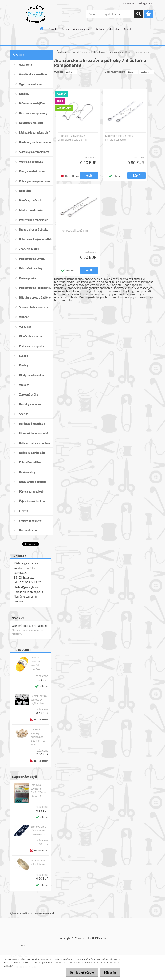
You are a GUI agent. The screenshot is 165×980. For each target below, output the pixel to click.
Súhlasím (109, 972)
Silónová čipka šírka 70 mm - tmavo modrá (39, 830)
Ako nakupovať (82, 29)
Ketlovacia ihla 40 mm (75, 231)
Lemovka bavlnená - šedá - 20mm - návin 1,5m (39, 791)
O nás (66, 29)
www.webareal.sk (45, 913)
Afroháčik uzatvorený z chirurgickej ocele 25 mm (73, 138)
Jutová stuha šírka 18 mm (38, 862)
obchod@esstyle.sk (26, 587)
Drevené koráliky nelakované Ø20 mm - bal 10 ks (38, 737)
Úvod (59, 52)
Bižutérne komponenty (111, 52)
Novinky (53, 29)
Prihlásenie (129, 3)
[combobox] (132, 72)
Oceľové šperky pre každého (30, 626)
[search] (139, 14)
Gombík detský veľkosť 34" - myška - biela (39, 700)
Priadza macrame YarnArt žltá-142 (36, 663)
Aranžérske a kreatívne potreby (81, 52)
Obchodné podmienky (107, 29)
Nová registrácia (145, 3)
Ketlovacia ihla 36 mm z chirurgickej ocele (119, 138)
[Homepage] (42, 29)
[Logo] (36, 14)
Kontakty (129, 29)
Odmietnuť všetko (80, 972)
